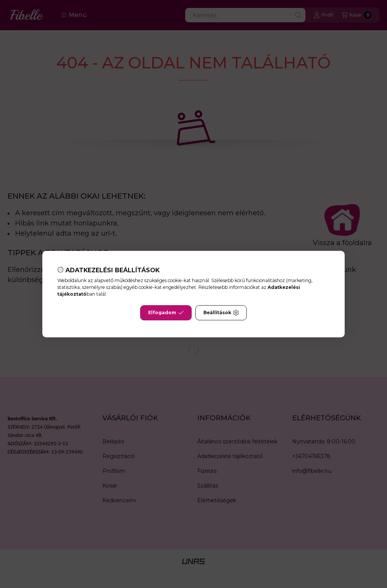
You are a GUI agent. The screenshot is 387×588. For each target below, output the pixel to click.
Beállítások (221, 313)
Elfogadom (166, 313)
